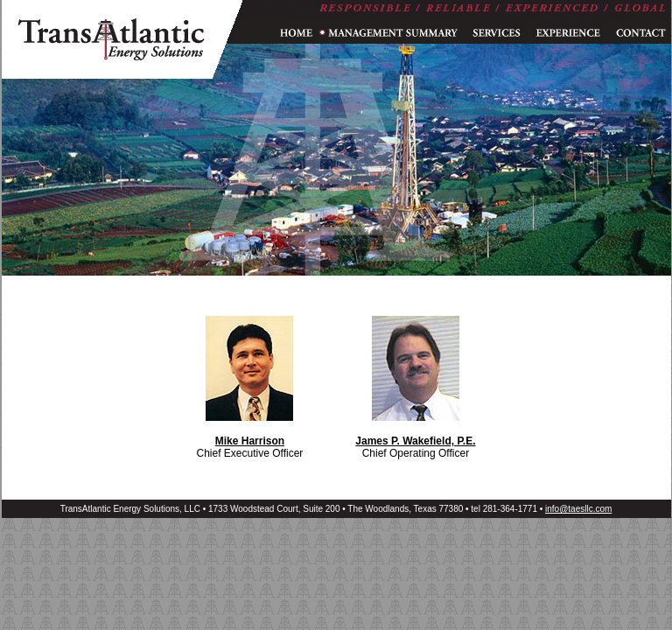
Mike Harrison (250, 441)
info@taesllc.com (578, 509)
